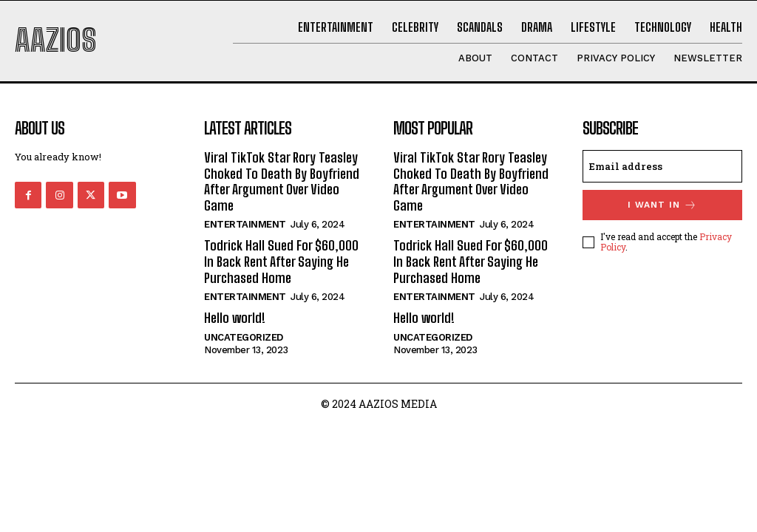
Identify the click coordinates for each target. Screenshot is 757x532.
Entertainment (245, 224)
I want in (662, 205)
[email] (662, 166)
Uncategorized (244, 337)
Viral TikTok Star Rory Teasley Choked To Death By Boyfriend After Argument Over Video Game (282, 181)
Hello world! (235, 318)
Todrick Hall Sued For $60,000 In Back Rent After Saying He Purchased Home (281, 261)
